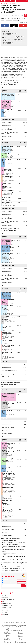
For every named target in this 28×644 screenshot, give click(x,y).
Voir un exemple (22, 579)
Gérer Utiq (24, 625)
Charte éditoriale (18, 623)
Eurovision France (7, 607)
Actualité (5, 579)
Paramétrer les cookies (16, 625)
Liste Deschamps (7, 596)
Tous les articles (12, 624)
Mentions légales (5, 627)
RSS (17, 624)
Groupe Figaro (12, 627)
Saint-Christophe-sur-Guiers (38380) (12, 567)
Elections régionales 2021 (10, 3)
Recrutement (21, 624)
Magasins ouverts (7, 603)
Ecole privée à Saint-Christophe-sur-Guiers (13, 569)
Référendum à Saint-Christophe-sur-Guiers (13, 560)
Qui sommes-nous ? (6, 623)
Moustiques (5, 615)
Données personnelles (6, 625)
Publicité (24, 623)
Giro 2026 (5, 613)
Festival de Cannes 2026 (9, 600)
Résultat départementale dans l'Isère (12, 544)
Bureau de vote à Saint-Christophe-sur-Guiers (14, 543)
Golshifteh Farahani (7, 605)
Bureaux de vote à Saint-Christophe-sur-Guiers (20, 36)
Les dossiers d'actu (7, 583)
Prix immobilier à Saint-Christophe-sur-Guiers (14, 571)
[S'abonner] (14, 586)
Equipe (13, 623)
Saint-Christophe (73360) (12, 20)
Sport (4, 581)
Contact (6, 624)
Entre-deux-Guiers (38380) (14, 18)
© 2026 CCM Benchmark (21, 627)
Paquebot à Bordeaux (8, 609)
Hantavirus (5, 598)
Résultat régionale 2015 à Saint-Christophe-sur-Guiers (8, 39)
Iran (3, 602)
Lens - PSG (5, 611)
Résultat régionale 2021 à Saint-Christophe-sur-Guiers (8, 35)
